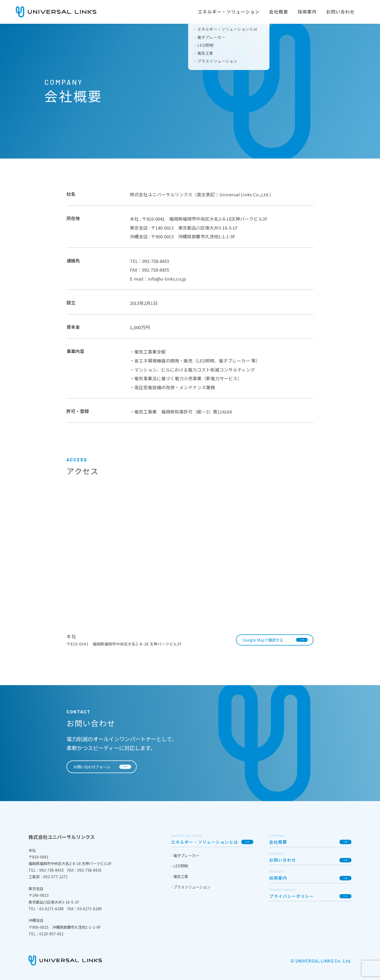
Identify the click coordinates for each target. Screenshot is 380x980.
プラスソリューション (191, 887)
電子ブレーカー (186, 855)
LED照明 (180, 866)
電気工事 (180, 876)
